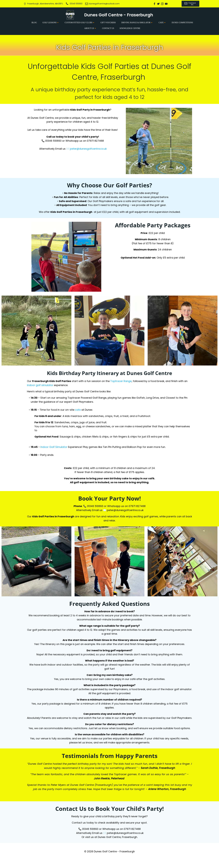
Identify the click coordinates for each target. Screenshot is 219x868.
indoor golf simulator (41, 386)
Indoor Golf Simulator (55, 448)
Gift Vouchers (108, 22)
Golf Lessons (51, 22)
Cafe (162, 22)
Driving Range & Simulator (137, 22)
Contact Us (108, 28)
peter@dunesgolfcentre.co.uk (88, 149)
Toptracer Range (122, 382)
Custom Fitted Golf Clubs (80, 22)
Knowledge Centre (130, 28)
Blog (34, 22)
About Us (90, 28)
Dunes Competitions (182, 22)
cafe (79, 411)
